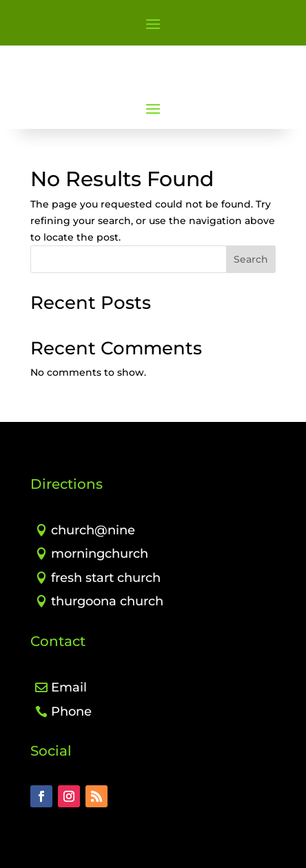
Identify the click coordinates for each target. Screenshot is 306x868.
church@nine (93, 530)
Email (69, 687)
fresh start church (106, 578)
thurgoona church (107, 601)
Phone (71, 711)
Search (251, 259)
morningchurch (100, 554)
